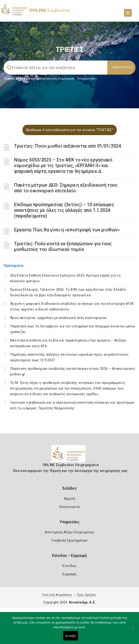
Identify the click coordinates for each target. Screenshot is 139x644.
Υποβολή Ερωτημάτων (69, 540)
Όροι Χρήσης (86, 595)
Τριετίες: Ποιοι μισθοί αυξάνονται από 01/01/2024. (68, 146)
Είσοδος (69, 566)
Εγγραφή (69, 574)
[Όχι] (133, 630)
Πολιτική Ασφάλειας (57, 595)
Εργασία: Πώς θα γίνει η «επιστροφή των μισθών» (67, 230)
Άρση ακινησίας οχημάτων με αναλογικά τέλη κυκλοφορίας (59, 318)
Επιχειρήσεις (87, 78)
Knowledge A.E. (82, 602)
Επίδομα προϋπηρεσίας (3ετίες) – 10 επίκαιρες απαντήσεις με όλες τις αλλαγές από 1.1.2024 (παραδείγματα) (64, 210)
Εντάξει (71, 636)
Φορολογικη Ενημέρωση (57, 78)
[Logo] (70, 455)
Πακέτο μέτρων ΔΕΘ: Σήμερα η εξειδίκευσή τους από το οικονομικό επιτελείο (66, 188)
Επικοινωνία (69, 507)
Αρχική (70, 499)
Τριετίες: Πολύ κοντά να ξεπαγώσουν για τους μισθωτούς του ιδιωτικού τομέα (63, 246)
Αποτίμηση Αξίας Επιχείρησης (69, 532)
